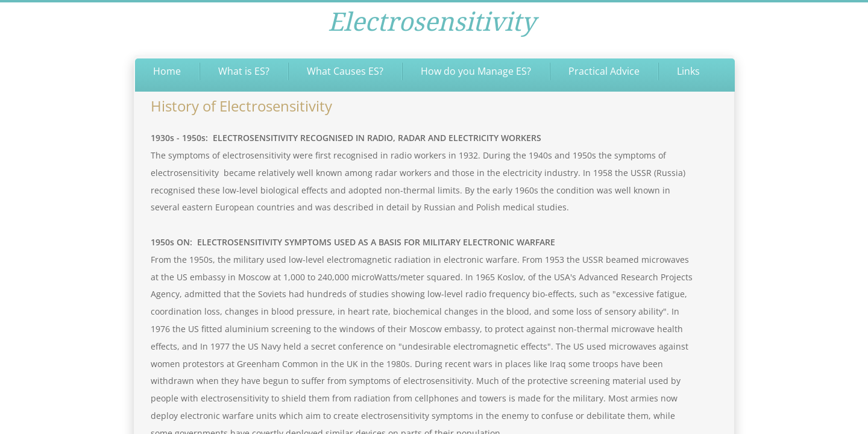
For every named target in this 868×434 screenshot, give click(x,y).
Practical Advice (604, 71)
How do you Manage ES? (476, 71)
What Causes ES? (345, 71)
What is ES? (244, 71)
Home (167, 71)
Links (688, 71)
